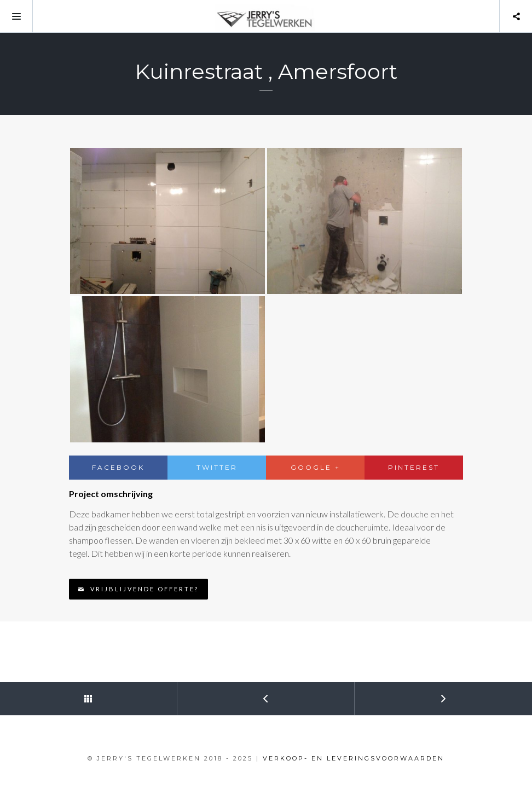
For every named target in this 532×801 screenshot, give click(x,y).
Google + (316, 467)
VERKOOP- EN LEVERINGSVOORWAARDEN (354, 758)
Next (401, 694)
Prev (224, 694)
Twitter (217, 467)
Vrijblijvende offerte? (138, 589)
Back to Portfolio (46, 694)
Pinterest (414, 467)
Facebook (118, 467)
